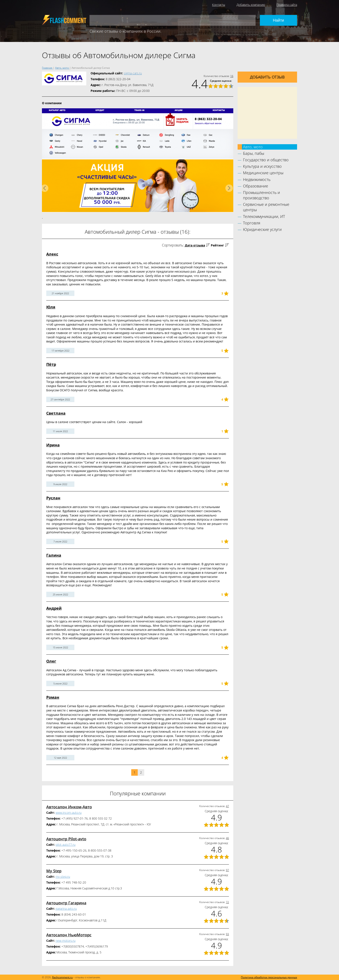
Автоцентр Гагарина (66, 903)
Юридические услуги (262, 229)
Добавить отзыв (267, 77)
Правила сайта (287, 5)
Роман (53, 697)
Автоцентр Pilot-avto (66, 839)
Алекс (52, 254)
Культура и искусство (262, 166)
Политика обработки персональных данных (269, 977)
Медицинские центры (263, 173)
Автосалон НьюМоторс (69, 935)
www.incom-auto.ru (69, 813)
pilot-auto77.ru (66, 845)
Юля (51, 307)
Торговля (252, 223)
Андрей (54, 608)
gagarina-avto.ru (66, 909)
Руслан (53, 498)
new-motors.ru (66, 941)
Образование (256, 186)
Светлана (56, 413)
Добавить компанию (251, 5)
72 (227, 902)
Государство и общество (266, 160)
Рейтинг (217, 245)
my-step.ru (63, 877)
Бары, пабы (254, 153)
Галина (54, 555)
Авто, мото (253, 147)
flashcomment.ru (62, 977)
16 (232, 76)
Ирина (53, 445)
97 (227, 870)
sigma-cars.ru (133, 73)
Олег (51, 661)
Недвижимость (257, 179)
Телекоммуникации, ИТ (264, 216)
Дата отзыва (195, 245)
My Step (54, 871)
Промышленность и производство (261, 195)
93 (227, 934)
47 (227, 806)
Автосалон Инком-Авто (69, 807)
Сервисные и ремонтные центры (266, 207)
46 (227, 838)
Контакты (219, 5)
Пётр (51, 364)
